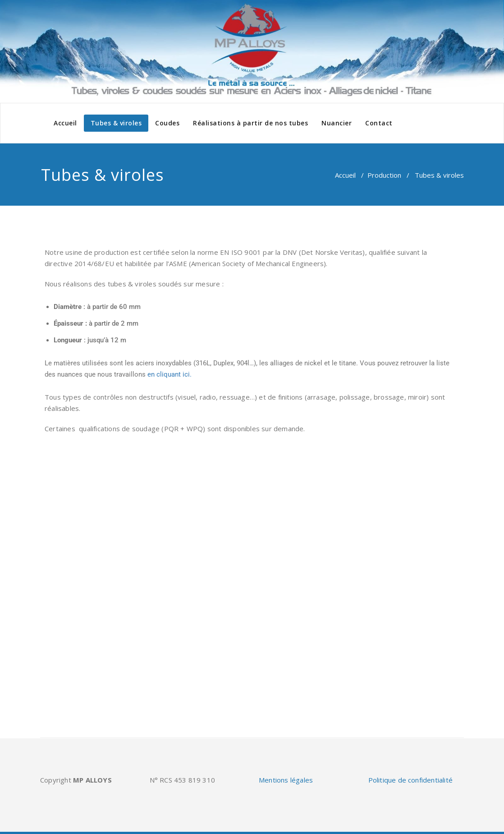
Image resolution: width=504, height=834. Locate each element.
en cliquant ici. (170, 374)
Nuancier (337, 123)
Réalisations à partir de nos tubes (250, 123)
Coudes (167, 123)
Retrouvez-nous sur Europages (97, 700)
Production (384, 175)
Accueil (65, 123)
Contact (379, 123)
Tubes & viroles (116, 123)
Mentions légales (286, 780)
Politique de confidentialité (411, 780)
